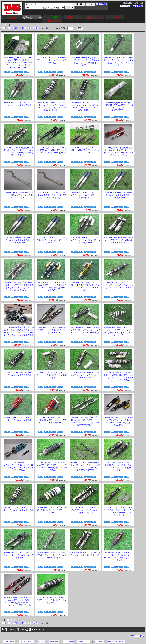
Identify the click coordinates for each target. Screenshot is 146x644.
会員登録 (138, 6)
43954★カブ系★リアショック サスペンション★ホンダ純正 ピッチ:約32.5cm (119, 195)
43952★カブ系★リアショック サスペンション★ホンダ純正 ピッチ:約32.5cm (52, 240)
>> (29, 28)
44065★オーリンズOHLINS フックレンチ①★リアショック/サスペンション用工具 (52, 195)
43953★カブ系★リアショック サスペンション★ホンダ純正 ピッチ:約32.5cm (19, 240)
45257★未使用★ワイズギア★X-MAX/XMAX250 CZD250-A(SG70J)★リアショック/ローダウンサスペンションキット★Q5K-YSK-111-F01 (19, 63)
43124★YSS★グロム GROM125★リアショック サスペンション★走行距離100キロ (52, 420)
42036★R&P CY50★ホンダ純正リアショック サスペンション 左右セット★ (19, 555)
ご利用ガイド (52, 21)
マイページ (114, 17)
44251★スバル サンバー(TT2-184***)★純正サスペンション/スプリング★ (85, 150)
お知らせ (11, 17)
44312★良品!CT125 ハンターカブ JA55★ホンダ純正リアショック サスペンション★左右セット (52, 150)
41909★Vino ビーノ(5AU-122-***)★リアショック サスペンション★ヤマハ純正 (52, 555)
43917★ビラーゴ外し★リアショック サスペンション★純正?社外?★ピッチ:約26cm (119, 240)
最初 (3, 28)
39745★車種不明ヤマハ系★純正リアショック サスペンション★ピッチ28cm (52, 600)
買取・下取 (73, 17)
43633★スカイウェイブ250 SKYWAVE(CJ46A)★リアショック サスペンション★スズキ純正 (120, 285)
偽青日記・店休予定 (116, 642)
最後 (36, 28)
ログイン (125, 6)
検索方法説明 (101, 4)
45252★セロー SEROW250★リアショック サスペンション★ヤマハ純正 (52, 60)
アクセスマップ (84, 642)
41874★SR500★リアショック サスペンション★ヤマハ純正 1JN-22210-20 (85, 555)
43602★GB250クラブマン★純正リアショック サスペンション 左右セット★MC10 (53, 330)
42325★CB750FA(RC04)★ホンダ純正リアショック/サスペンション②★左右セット (85, 510)
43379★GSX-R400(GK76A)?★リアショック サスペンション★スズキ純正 (52, 375)
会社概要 (41, 642)
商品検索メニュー (32, 17)
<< (9, 28)
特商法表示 (99, 642)
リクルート (54, 642)
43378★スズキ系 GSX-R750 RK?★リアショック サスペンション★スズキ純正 (85, 375)
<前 (15, 28)
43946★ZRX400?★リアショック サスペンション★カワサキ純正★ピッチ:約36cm (86, 240)
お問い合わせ (94, 17)
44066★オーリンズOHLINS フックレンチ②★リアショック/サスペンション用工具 (19, 195)
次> (24, 28)
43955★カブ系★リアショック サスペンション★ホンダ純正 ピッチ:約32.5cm (85, 195)
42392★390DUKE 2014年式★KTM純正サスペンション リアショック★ (52, 510)
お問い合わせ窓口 (26, 642)
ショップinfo (68, 642)
